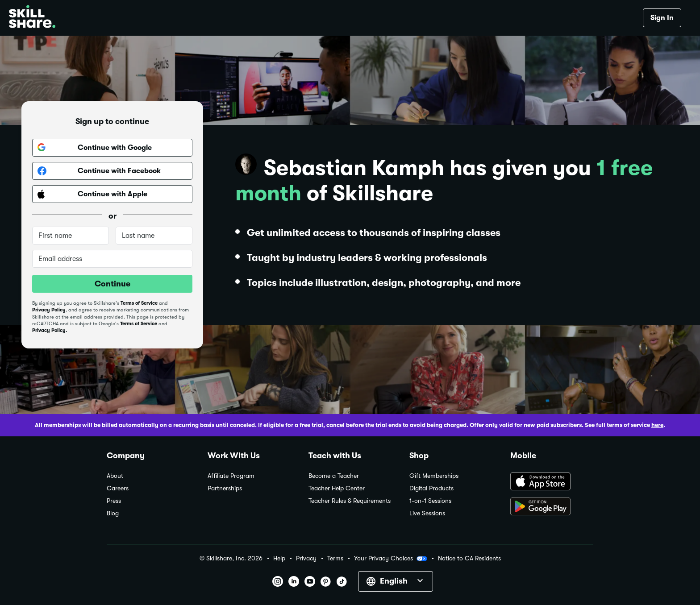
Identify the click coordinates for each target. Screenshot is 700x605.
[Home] (32, 18)
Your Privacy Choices (391, 559)
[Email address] (112, 259)
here (657, 425)
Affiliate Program (231, 476)
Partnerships (225, 488)
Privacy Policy (49, 310)
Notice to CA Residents (469, 558)
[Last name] (154, 236)
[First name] (71, 236)
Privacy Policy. (50, 330)
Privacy (306, 558)
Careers (118, 488)
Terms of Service (139, 303)
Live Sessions (427, 513)
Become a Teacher (334, 476)
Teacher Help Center (337, 488)
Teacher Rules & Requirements (350, 501)
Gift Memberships (434, 476)
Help (279, 558)
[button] (422, 559)
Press (114, 501)
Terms (335, 558)
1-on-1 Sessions (430, 501)
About (115, 476)
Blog (113, 513)
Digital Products (431, 488)
